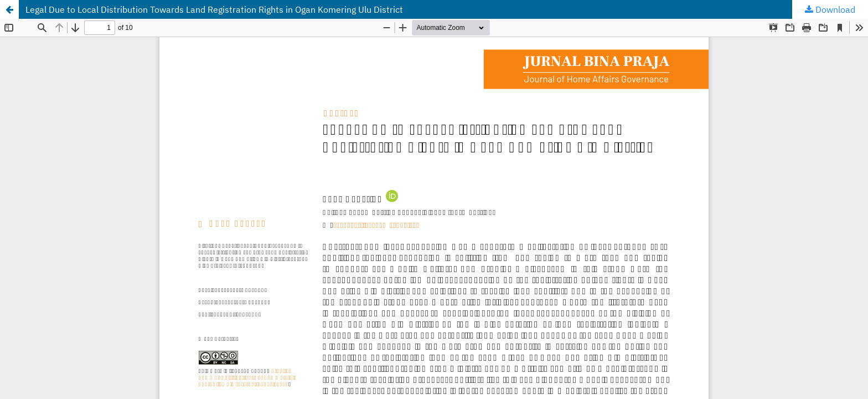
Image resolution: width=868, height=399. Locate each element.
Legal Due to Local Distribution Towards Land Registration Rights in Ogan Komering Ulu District (214, 9)
